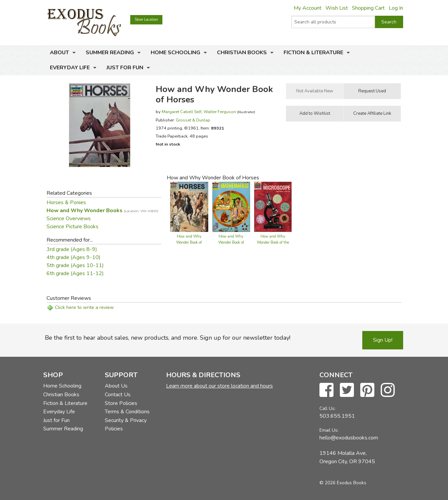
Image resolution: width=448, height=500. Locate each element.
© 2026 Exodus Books (343, 483)
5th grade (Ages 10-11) (75, 265)
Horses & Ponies (66, 202)
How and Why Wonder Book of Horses (189, 242)
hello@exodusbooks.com (349, 438)
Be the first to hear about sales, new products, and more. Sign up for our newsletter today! (168, 338)
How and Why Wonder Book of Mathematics (231, 242)
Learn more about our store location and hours (219, 386)
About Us (116, 386)
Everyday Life (70, 68)
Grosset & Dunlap (193, 120)
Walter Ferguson (220, 112)
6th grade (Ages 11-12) (75, 273)
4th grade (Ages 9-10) (73, 257)
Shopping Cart (368, 8)
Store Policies (121, 403)
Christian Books (242, 53)
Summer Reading (110, 53)
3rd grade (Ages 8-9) (72, 249)
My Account (308, 8)
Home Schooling (175, 53)
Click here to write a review (84, 307)
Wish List (337, 8)
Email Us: (329, 430)
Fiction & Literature (313, 53)
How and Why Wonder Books (102, 211)
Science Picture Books (72, 227)
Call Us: (327, 408)
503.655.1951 (337, 416)
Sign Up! (383, 340)
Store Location (146, 20)
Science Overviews (69, 219)
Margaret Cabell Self (182, 112)
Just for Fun (125, 68)
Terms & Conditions (127, 412)
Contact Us (118, 395)
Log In (396, 8)
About (59, 53)
